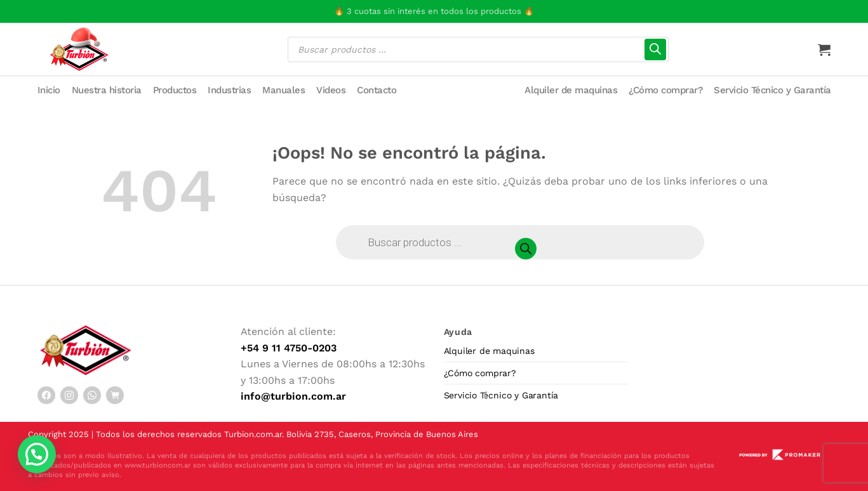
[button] (37, 454)
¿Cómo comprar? (665, 90)
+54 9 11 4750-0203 (289, 348)
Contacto (377, 90)
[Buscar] (655, 49)
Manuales (284, 90)
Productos (175, 90)
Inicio (49, 90)
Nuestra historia (107, 90)
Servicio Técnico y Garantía (772, 90)
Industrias (229, 90)
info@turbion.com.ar (293, 396)
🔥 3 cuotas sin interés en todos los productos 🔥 (434, 11)
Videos (331, 90)
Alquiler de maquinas (571, 90)
